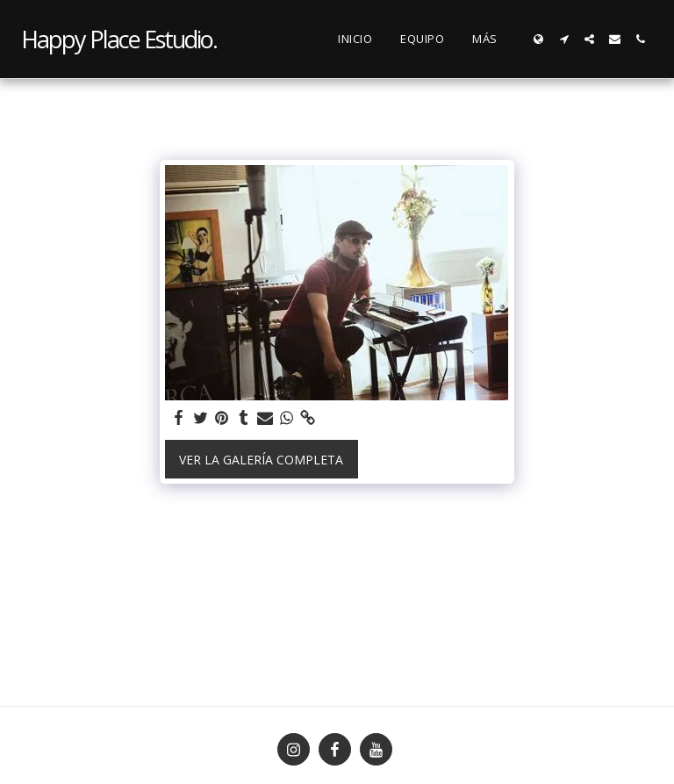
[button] (564, 39)
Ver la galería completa (261, 460)
